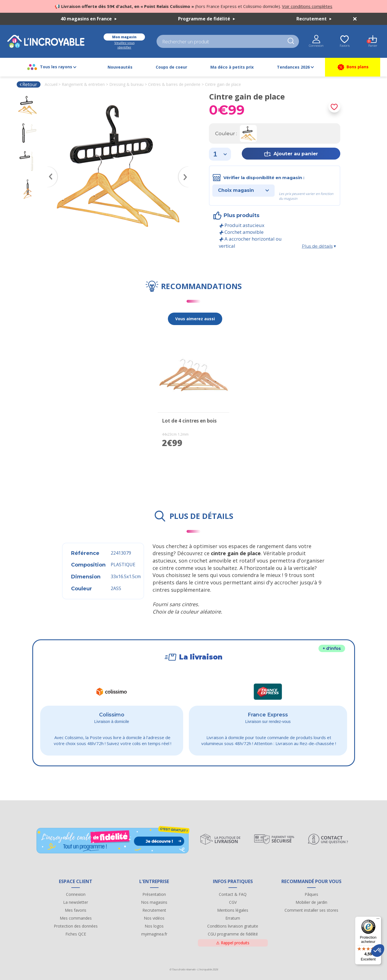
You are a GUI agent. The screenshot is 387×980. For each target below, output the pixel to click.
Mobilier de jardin (311, 902)
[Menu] (378, 920)
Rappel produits (233, 943)
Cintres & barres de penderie (174, 84)
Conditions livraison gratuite (233, 926)
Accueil (51, 84)
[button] (378, 951)
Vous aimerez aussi (195, 319)
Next (186, 169)
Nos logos (154, 926)
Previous (50, 169)
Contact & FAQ (233, 894)
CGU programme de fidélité (233, 934)
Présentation (154, 894)
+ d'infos (332, 648)
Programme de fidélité (207, 19)
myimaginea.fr (154, 934)
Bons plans (353, 67)
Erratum (233, 918)
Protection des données (76, 926)
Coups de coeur (171, 67)
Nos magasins (154, 902)
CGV (233, 902)
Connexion (76, 894)
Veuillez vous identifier (124, 45)
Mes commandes (76, 918)
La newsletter (76, 902)
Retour (28, 84)
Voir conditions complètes (307, 6)
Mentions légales (233, 910)
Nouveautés (120, 67)
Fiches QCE (76, 934)
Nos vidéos (154, 918)
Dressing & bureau (126, 84)
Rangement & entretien (83, 84)
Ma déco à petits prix (232, 67)
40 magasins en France (89, 19)
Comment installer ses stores (311, 910)
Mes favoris (76, 910)
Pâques (311, 894)
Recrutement (314, 19)
